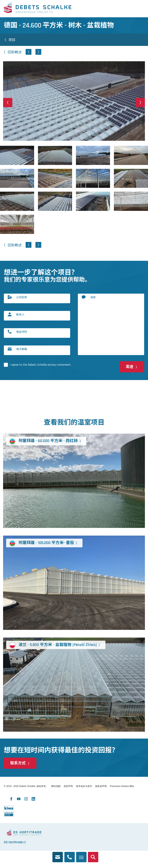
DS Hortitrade (13, 842)
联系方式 (18, 763)
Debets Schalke (38, 9)
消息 (93, 297)
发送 (129, 367)
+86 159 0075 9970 (70, 855)
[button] (8, 103)
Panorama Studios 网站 (122, 786)
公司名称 (22, 297)
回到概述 (15, 52)
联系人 (20, 314)
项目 (12, 40)
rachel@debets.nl (58, 855)
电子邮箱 (22, 349)
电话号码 (22, 332)
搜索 (93, 855)
